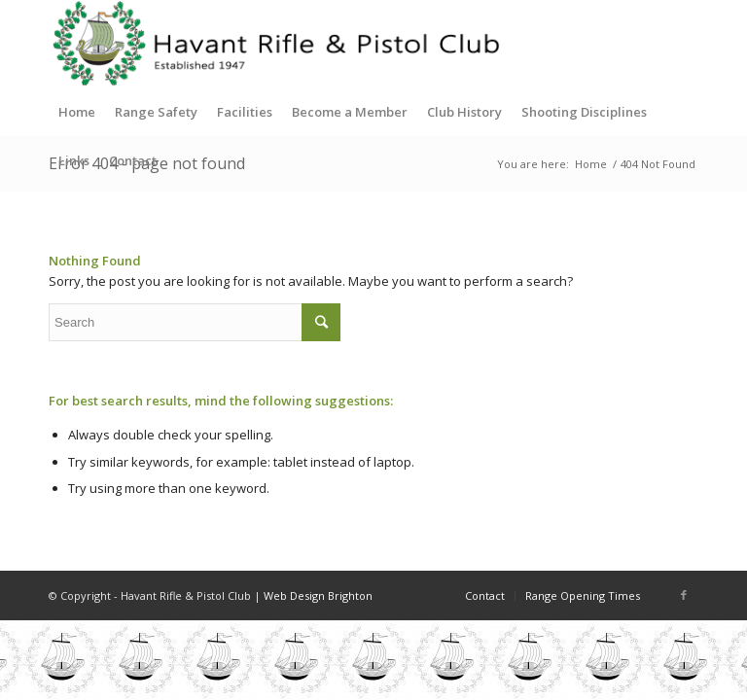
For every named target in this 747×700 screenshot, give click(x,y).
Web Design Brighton (318, 595)
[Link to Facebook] (684, 595)
